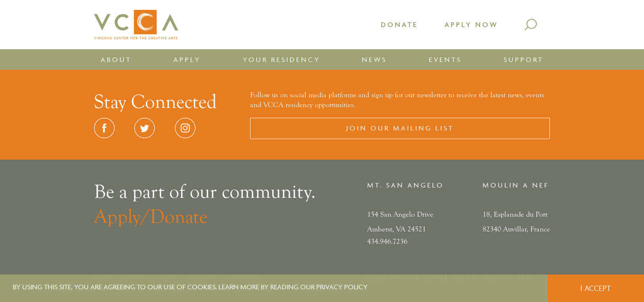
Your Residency (282, 59)
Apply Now (471, 25)
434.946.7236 (387, 241)
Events (445, 59)
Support (523, 59)
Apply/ (122, 217)
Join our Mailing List (400, 128)
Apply (187, 59)
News (374, 59)
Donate (399, 25)
